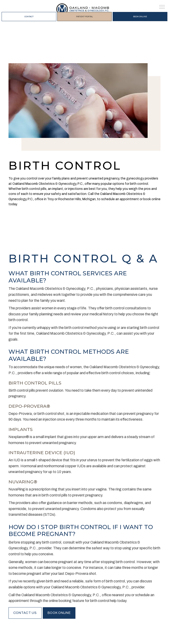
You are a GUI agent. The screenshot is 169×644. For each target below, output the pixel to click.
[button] (162, 7)
